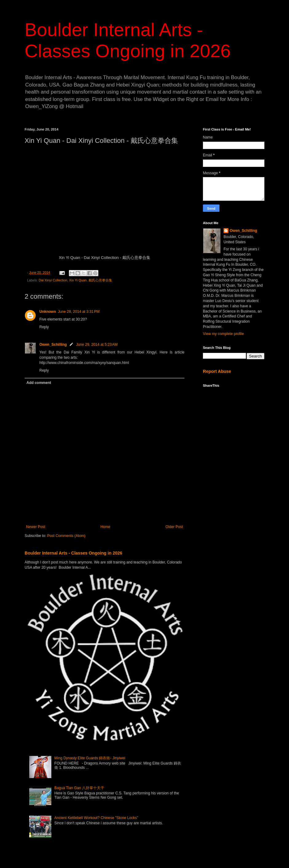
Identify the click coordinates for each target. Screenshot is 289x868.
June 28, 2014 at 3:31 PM (79, 312)
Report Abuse (217, 371)
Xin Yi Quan (78, 280)
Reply (44, 327)
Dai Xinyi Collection (53, 280)
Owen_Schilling (53, 345)
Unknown (48, 312)
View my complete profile (223, 334)
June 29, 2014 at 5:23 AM (97, 345)
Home (105, 527)
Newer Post (36, 527)
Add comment (39, 383)
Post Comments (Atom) (66, 536)
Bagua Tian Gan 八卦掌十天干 (79, 788)
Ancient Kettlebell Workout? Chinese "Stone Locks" (96, 818)
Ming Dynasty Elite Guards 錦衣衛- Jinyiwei (90, 758)
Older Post (174, 527)
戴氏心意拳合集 (100, 280)
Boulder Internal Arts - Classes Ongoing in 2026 (73, 553)
